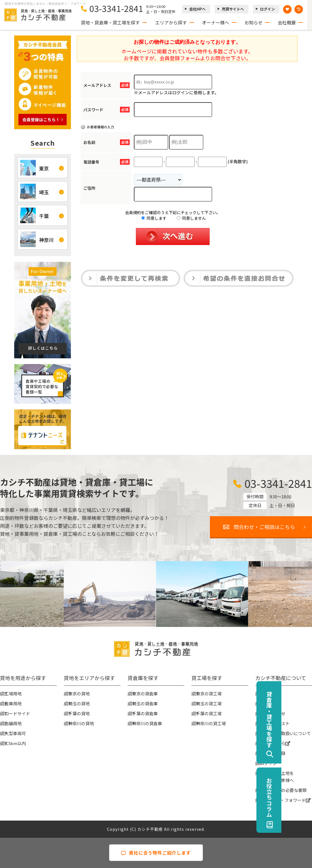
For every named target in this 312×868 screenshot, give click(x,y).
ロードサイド (17, 713)
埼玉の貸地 (79, 703)
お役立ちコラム (300, 797)
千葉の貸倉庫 (145, 713)
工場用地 (13, 694)
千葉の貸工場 (209, 713)
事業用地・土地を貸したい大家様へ (277, 777)
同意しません (191, 218)
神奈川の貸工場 (211, 723)
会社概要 (287, 22)
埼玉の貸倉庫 (145, 703)
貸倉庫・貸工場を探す (300, 720)
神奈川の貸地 (81, 723)
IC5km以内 (15, 743)
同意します (154, 218)
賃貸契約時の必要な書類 (283, 790)
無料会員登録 (273, 753)
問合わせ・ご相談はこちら (264, 527)
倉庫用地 (13, 703)
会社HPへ (197, 9)
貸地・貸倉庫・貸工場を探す (110, 22)
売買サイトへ (233, 9)
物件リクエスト (275, 723)
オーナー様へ (216, 22)
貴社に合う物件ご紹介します (156, 853)
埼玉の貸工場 (209, 703)
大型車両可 (15, 733)
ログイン (267, 9)
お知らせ (254, 22)
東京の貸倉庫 (145, 694)
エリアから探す (171, 22)
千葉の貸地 (79, 713)
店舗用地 (13, 723)
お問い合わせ (273, 713)
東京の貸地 (79, 694)
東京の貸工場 (209, 694)
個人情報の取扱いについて (285, 733)
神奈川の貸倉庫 (147, 723)
